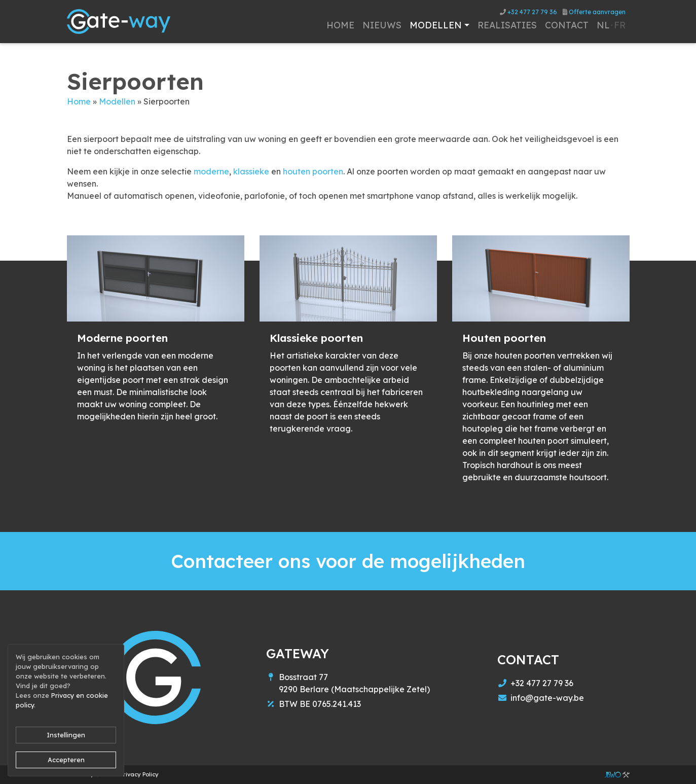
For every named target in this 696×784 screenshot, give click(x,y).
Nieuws (382, 25)
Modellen (117, 101)
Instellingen (66, 735)
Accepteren (66, 760)
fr (620, 25)
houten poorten (313, 171)
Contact (567, 25)
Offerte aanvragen (594, 12)
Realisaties (507, 25)
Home (340, 25)
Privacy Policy (139, 774)
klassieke (251, 171)
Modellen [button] (436, 25)
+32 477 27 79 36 (528, 12)
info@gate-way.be (547, 698)
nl (603, 25)
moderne (211, 171)
